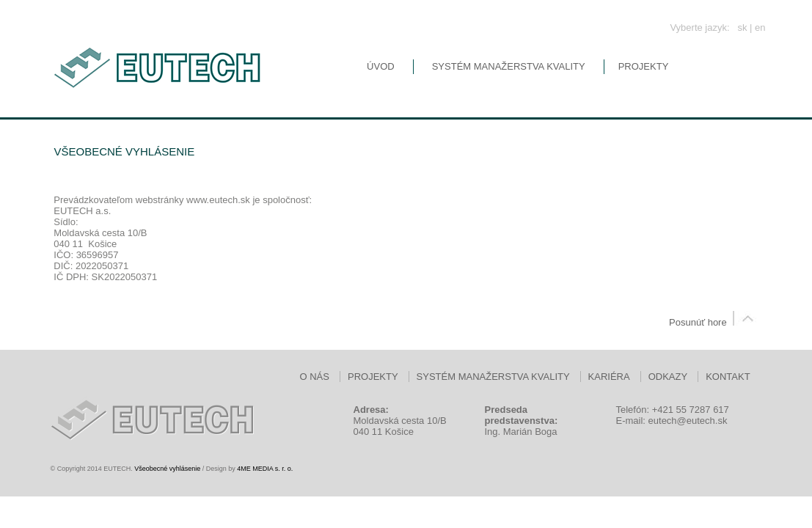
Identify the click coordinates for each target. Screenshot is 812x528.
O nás (315, 377)
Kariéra (609, 377)
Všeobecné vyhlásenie (167, 469)
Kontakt (728, 377)
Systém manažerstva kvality (509, 66)
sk (742, 27)
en (760, 27)
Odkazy (668, 377)
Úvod (381, 66)
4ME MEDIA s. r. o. (265, 469)
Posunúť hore (714, 322)
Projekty (644, 66)
